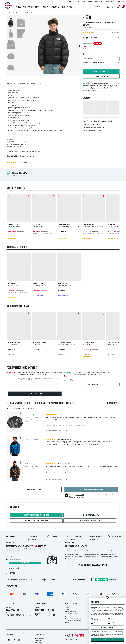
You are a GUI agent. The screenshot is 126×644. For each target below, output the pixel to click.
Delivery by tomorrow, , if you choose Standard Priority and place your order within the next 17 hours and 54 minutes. (101, 87)
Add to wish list (101, 77)
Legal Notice (40, 635)
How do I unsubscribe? (14, 569)
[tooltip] (118, 38)
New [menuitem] (63, 7)
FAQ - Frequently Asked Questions (74, 619)
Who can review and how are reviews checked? (22, 408)
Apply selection (108, 628)
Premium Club (80, 495)
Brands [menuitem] (18, 7)
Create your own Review (91, 490)
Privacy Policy (39, 641)
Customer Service (116, 537)
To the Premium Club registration (92, 565)
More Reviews (35, 490)
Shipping (10, 537)
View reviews (115, 32)
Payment (67, 607)
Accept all (108, 640)
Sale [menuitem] (70, 7)
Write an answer (92, 385)
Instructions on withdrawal (71, 613)
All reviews (67, 617)
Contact (67, 622)
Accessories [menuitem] (55, 7)
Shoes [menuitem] (37, 7)
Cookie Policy (38, 643)
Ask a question (35, 394)
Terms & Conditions (40, 639)
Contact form (27, 615)
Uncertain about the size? (101, 63)
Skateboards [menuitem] (28, 7)
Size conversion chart (70, 615)
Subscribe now (25, 563)
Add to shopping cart (101, 72)
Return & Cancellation (70, 611)
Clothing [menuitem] (45, 7)
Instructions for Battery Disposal (73, 621)
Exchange (52, 537)
